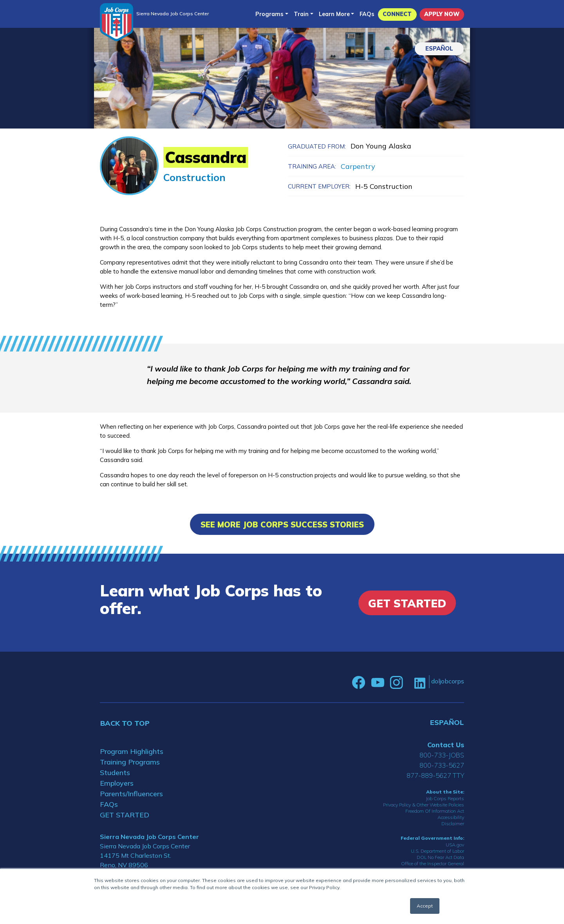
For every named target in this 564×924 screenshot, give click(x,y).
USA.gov (455, 845)
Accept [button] (425, 906)
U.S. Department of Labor (437, 851)
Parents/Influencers (131, 794)
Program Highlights (132, 751)
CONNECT (397, 14)
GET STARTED (125, 815)
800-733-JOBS (442, 755)
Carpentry (358, 166)
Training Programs (130, 762)
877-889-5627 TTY (435, 775)
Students (115, 773)
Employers (117, 783)
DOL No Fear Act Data (440, 857)
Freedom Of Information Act (435, 811)
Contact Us (446, 745)
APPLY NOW (442, 14)
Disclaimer (453, 823)
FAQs (367, 14)
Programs (269, 14)
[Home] (117, 22)
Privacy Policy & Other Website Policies (424, 805)
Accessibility (451, 817)
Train (301, 14)
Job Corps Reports (445, 798)
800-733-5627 (442, 765)
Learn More (334, 14)
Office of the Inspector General (433, 863)
